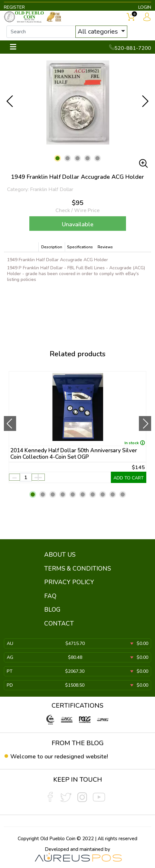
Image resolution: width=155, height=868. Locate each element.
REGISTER (14, 7)
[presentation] (10, 423)
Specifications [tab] (80, 247)
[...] (41, 32)
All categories (99, 32)
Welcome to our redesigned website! (59, 756)
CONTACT (59, 624)
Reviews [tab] (105, 247)
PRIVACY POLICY (69, 582)
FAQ (50, 596)
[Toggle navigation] (13, 47)
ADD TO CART (129, 478)
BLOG (52, 610)
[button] (58, 158)
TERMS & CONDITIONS (77, 569)
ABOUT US (60, 555)
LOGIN (145, 7)
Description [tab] (52, 247)
